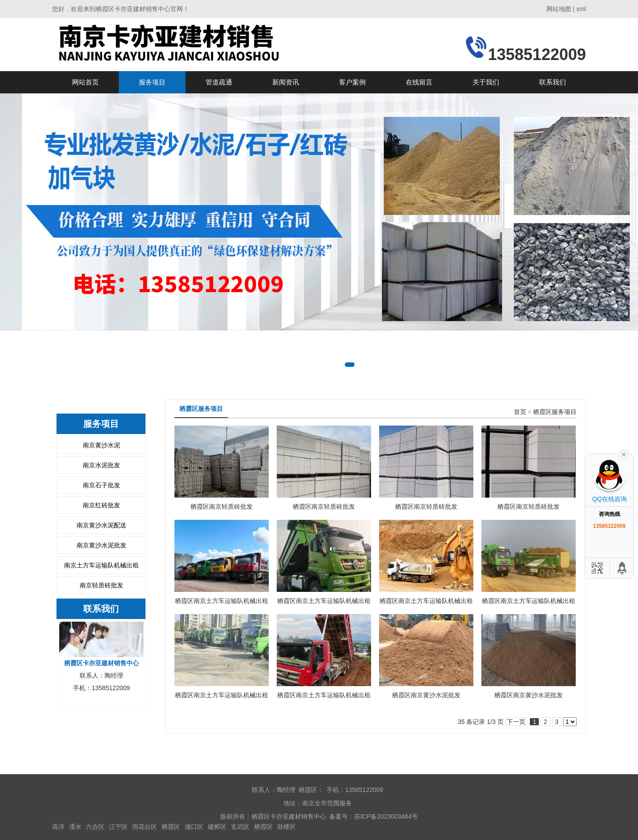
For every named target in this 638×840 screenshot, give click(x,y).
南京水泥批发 (101, 465)
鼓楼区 (287, 827)
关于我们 (486, 82)
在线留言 (419, 82)
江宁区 (118, 827)
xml (581, 9)
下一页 (516, 722)
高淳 (58, 827)
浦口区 (194, 827)
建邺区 (217, 827)
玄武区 (240, 827)
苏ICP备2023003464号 (386, 816)
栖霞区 (171, 827)
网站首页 (85, 82)
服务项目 (152, 82)
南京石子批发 (101, 485)
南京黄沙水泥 (101, 445)
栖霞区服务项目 (555, 412)
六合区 (95, 827)
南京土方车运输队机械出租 (101, 565)
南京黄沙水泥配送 (101, 525)
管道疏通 (219, 82)
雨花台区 (145, 827)
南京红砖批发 (101, 505)
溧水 (75, 827)
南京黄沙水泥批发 (101, 545)
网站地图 (559, 9)
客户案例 (352, 82)
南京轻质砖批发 (101, 585)
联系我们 (553, 82)
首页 (520, 412)
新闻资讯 (286, 82)
